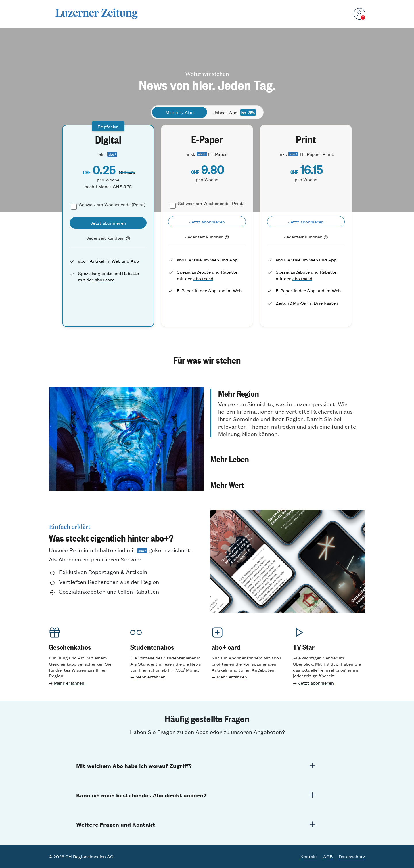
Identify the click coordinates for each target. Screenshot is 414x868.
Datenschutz (352, 856)
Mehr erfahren (69, 683)
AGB (328, 856)
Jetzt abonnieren (316, 683)
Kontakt (309, 856)
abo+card (105, 279)
